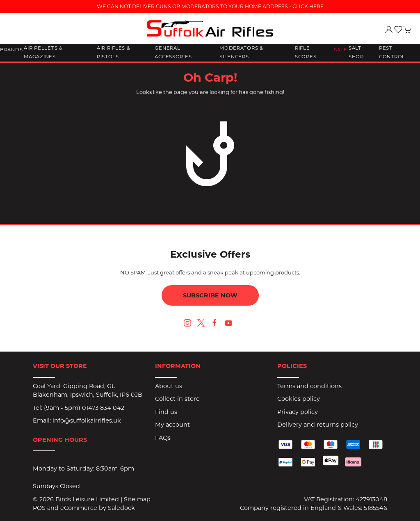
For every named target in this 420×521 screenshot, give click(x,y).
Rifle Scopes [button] (306, 53)
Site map (137, 499)
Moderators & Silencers (241, 53)
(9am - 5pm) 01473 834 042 (84, 408)
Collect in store (177, 399)
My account (172, 425)
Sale (341, 50)
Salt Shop (356, 53)
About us (169, 386)
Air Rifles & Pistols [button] (114, 53)
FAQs (163, 438)
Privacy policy (298, 412)
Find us (166, 412)
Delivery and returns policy (318, 425)
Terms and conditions (309, 386)
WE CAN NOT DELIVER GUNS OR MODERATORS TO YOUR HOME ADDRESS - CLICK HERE (210, 6)
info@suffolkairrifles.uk (87, 420)
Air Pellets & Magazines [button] (43, 53)
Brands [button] (11, 50)
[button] (398, 30)
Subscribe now (210, 295)
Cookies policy (299, 399)
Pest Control (392, 53)
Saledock (121, 508)
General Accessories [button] (173, 53)
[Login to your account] (389, 30)
